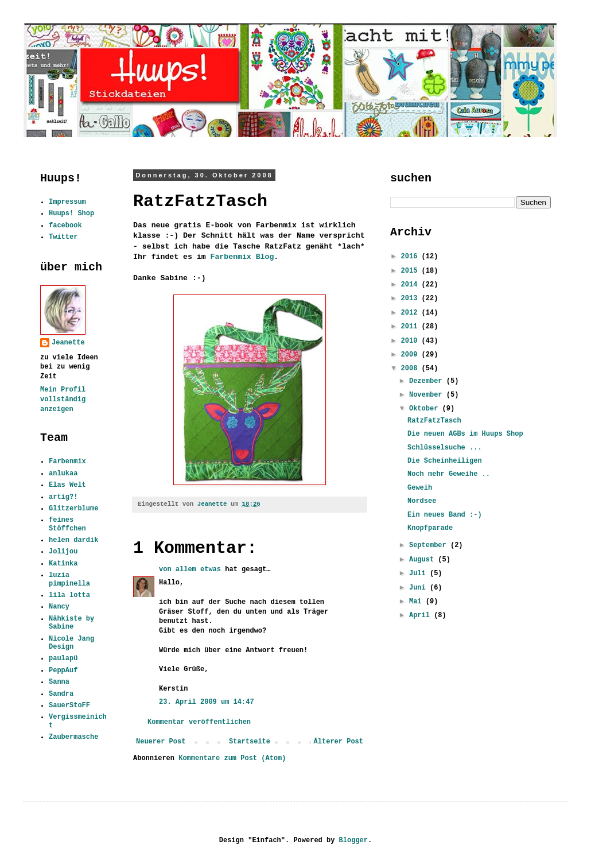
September (430, 545)
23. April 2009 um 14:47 (207, 702)
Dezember (428, 381)
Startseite (250, 742)
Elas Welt (67, 485)
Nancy (59, 607)
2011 (411, 327)
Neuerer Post (161, 742)
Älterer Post (339, 742)
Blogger (353, 840)
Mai (417, 602)
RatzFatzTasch (434, 421)
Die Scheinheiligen (445, 461)
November (428, 395)
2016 (411, 257)
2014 (411, 285)
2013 (411, 299)
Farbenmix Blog (242, 257)
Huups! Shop (71, 214)
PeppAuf (63, 671)
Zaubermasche (73, 737)
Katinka (63, 564)
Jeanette (68, 343)
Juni (419, 588)
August (423, 560)
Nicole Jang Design (71, 643)
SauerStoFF (69, 706)
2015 (411, 271)
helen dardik (73, 540)
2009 (411, 355)
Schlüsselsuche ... (445, 448)
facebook (65, 226)
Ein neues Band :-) (445, 515)
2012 (411, 313)
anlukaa (63, 474)
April (421, 615)
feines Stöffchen (67, 524)
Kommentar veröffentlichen (199, 722)
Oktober (426, 409)
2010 (411, 341)
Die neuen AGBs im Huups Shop (465, 434)
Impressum (67, 202)
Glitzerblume (73, 509)
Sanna (59, 682)
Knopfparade (430, 528)
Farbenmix (67, 462)
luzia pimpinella (69, 579)
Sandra (61, 694)
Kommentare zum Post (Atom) (232, 758)
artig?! (63, 497)
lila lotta (69, 595)
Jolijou (63, 552)
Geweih (420, 488)
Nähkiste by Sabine (71, 623)
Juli (419, 573)
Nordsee (422, 501)
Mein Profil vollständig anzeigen (63, 400)
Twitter (63, 237)
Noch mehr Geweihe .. (449, 474)
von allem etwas (190, 569)
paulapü (63, 658)
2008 (411, 369)
